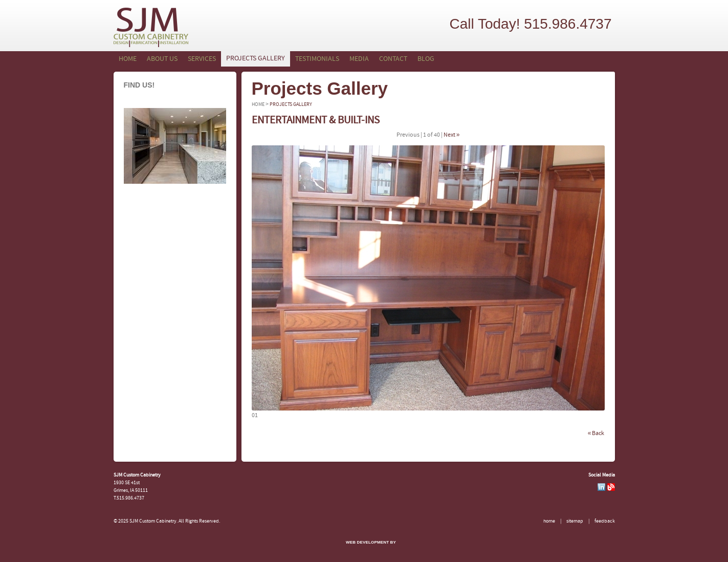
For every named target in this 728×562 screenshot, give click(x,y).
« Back (596, 434)
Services (202, 59)
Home (128, 59)
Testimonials (317, 59)
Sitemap (575, 521)
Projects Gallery (256, 59)
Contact (393, 59)
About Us (162, 59)
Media (359, 59)
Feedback (605, 521)
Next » (452, 135)
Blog (426, 59)
